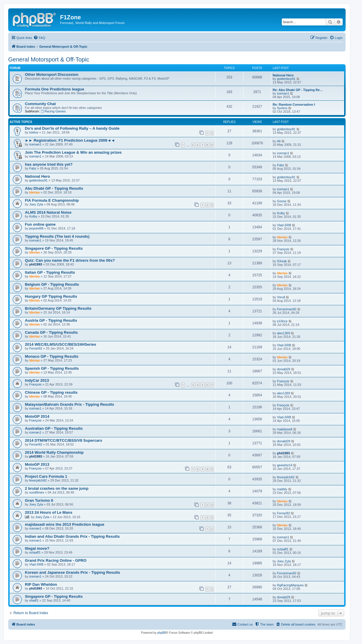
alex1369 (284, 333)
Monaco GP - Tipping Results (52, 356)
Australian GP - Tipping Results (54, 428)
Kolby (33, 216)
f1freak (282, 261)
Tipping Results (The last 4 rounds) (57, 236)
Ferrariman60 (287, 309)
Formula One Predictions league (54, 89)
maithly (282, 489)
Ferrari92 (36, 348)
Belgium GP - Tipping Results (52, 284)
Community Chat (40, 104)
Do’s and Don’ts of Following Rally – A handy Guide (72, 128)
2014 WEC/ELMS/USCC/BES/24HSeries (60, 344)
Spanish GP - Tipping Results (52, 368)
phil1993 (36, 264)
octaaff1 (35, 552)
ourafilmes (37, 492)
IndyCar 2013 (37, 380)
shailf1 (34, 600)
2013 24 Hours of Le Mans (49, 512)
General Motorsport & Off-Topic (49, 59)
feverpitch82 (38, 480)
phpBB (162, 633)
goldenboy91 (286, 79)
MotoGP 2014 (37, 416)
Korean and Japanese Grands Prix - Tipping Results (72, 572)
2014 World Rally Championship (54, 452)
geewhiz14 (285, 465)
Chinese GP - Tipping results (51, 392)
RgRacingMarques (290, 585)
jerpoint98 (36, 228)
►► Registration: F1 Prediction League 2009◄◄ (70, 140)
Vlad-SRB (284, 225)
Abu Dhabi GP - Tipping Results (54, 188)
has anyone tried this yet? (49, 164)
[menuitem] (39, 38)
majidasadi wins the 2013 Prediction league (65, 524)
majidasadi (285, 429)
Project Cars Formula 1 (46, 476)
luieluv (34, 132)
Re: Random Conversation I (294, 105)
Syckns (282, 108)
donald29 (284, 369)
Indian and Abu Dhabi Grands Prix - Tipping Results (72, 536)
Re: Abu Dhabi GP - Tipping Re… (298, 90)
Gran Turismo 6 (39, 500)
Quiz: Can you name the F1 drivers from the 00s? (70, 260)
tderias (35, 192)
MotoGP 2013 (37, 464)
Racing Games (53, 111)
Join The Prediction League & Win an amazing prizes (73, 152)
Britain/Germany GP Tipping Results (58, 308)
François (283, 249)
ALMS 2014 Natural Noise (48, 212)
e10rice (282, 321)
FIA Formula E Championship (52, 200)
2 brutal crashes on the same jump (57, 488)
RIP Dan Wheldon (41, 584)
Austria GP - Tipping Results (51, 320)
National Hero (283, 75)
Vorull (281, 297)
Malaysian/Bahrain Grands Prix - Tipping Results (70, 404)
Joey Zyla (36, 204)
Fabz (33, 168)
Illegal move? (37, 548)
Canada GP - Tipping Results (51, 332)
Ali (279, 141)
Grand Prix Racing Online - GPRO (56, 560)
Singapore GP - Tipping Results (54, 248)
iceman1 (283, 93)
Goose (282, 201)
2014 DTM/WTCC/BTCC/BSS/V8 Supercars (64, 440)
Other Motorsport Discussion (52, 74)
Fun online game (40, 224)
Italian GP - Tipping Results (50, 272)
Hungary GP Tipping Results (51, 296)
